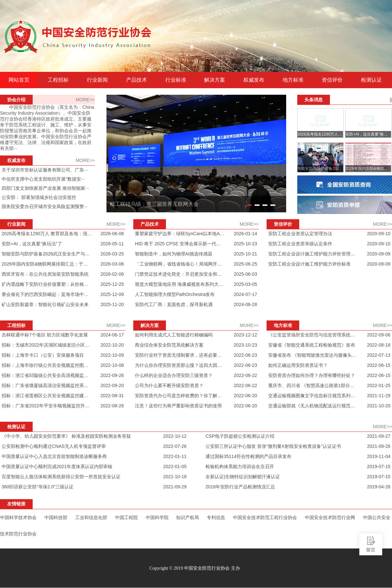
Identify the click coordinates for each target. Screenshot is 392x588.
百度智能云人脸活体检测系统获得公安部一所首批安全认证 (61, 477)
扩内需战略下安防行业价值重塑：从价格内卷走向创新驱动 (47, 284)
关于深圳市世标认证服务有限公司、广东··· (45, 170)
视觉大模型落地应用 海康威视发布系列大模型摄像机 (180, 284)
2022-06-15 (379, 365)
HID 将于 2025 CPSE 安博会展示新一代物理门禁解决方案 (180, 244)
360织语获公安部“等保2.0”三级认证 (38, 487)
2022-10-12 (175, 436)
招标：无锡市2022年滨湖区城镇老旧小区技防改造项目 (47, 345)
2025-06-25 (245, 264)
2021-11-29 (379, 396)
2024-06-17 (112, 335)
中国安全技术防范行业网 (330, 517)
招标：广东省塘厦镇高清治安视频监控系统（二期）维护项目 (47, 385)
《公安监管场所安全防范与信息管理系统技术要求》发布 (313, 335)
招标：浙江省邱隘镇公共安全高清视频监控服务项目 (47, 375)
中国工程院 (126, 517)
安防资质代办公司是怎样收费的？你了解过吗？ (180, 396)
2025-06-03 (245, 274)
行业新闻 (97, 80)
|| (391, 100)
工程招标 (58, 80)
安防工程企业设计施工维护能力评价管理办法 (313, 254)
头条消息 (314, 100)
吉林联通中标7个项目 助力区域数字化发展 (45, 335)
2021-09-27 (379, 436)
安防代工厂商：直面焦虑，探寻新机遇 (174, 304)
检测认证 (371, 80)
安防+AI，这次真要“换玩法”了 (32, 244)
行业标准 (176, 80)
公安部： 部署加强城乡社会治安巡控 (39, 197)
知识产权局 (188, 517)
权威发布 (254, 80)
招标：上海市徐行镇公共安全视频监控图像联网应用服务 (47, 365)
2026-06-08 (112, 234)
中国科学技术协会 (18, 517)
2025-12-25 (112, 284)
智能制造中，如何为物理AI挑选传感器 (174, 254)
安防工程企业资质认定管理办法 (300, 234)
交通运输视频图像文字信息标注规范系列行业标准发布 (313, 396)
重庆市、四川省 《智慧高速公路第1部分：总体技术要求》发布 (313, 385)
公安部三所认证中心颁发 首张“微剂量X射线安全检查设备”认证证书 (273, 446)
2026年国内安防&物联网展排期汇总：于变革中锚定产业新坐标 (47, 264)
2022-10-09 (112, 355)
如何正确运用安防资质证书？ (298, 365)
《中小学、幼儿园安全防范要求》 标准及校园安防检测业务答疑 (66, 436)
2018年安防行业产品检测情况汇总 (240, 487)
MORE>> (85, 100)
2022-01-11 (175, 456)
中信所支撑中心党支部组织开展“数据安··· (43, 179)
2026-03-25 (112, 254)
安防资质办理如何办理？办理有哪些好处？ (312, 375)
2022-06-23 (245, 355)
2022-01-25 (379, 385)
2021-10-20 (379, 406)
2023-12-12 (245, 335)
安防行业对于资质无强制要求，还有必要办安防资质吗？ (180, 355)
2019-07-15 (379, 466)
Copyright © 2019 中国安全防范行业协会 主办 (195, 568)
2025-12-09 (112, 294)
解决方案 (215, 80)
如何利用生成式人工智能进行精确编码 (174, 335)
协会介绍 (16, 100)
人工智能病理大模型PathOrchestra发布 (175, 294)
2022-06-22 (245, 375)
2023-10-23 (245, 345)
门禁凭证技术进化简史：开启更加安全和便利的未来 (180, 274)
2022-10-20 (112, 345)
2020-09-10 (379, 234)
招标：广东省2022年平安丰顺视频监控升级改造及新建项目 (47, 406)
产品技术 (137, 80)
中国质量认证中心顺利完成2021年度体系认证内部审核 (57, 466)
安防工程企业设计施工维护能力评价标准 (309, 264)
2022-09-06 (379, 335)
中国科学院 (157, 517)
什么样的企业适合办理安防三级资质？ (174, 375)
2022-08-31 (112, 396)
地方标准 (293, 80)
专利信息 (216, 517)
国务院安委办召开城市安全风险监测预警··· (45, 206)
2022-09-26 (112, 375)
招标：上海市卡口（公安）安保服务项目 (43, 355)
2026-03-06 (112, 264)
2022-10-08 (112, 365)
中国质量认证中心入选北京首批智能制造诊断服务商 (54, 456)
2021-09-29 (175, 487)
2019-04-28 (379, 487)
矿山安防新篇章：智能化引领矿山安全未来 (45, 304)
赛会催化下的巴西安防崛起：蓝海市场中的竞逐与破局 (47, 294)
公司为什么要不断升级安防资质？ (169, 385)
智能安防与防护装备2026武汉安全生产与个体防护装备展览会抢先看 (47, 254)
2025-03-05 (245, 284)
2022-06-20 (245, 396)
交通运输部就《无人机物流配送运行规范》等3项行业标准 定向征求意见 (313, 406)
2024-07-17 (245, 294)
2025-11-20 (112, 304)
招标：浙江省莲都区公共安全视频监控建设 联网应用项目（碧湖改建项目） (47, 396)
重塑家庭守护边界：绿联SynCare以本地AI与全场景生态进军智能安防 (180, 234)
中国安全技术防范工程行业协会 (265, 517)
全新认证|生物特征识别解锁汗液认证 (243, 477)
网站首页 (19, 80)
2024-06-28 (245, 304)
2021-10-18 (175, 477)
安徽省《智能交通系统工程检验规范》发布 (312, 345)
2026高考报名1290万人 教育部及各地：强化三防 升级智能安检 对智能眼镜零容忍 (47, 234)
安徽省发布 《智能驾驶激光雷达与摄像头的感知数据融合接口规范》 (313, 355)
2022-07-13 (379, 355)
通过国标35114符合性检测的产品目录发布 (248, 456)
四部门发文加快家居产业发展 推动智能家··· (45, 188)
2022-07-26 (175, 446)
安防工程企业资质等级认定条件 (300, 244)
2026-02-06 (112, 274)
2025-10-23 (245, 244)
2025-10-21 (245, 254)
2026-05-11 (112, 244)
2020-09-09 (379, 254)
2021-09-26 (379, 446)
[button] (249, 205)
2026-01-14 (245, 234)
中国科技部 (56, 517)
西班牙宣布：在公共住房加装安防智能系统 (45, 274)
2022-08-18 (379, 345)
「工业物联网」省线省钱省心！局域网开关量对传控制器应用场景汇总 (180, 264)
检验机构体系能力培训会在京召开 (240, 466)
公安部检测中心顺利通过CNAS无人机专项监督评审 (54, 446)
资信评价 (332, 80)
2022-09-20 (112, 385)
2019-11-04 (379, 456)
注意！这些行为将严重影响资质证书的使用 (178, 406)
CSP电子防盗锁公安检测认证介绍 (240, 436)
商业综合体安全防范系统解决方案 (169, 345)
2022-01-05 (175, 466)
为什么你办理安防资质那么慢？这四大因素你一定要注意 (180, 365)
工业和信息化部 (91, 517)
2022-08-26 (112, 406)
